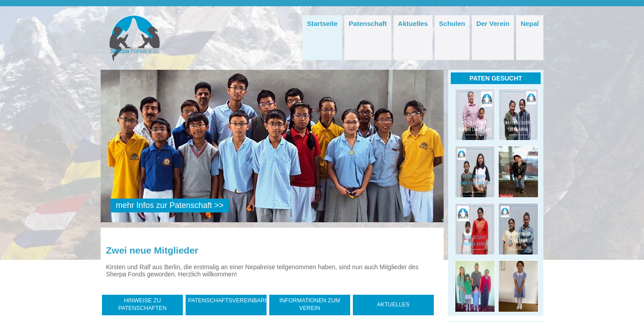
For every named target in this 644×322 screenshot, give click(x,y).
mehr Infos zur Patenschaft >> (170, 205)
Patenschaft (368, 23)
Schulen (452, 23)
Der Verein (493, 23)
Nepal (530, 23)
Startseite (322, 23)
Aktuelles (413, 23)
